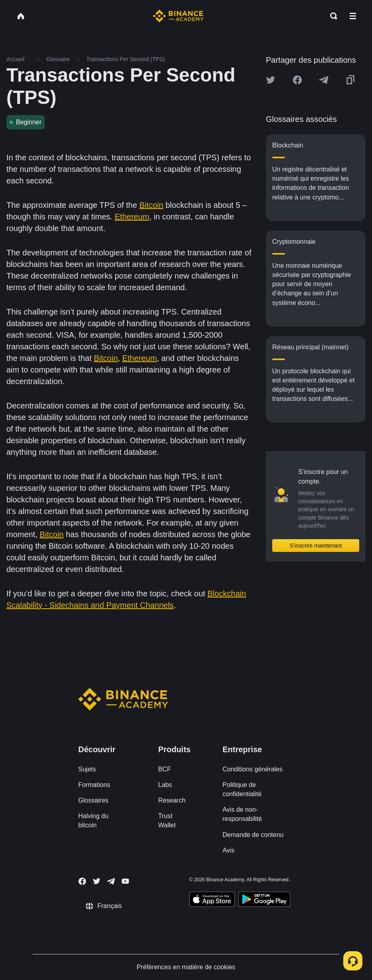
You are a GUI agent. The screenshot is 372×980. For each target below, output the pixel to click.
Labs (165, 785)
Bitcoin (151, 205)
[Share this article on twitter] (271, 80)
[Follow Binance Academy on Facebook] (82, 881)
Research (172, 800)
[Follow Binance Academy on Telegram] (111, 881)
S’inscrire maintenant (316, 546)
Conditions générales (252, 769)
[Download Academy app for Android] (264, 900)
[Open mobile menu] (353, 16)
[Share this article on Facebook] (297, 80)
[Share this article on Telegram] (324, 80)
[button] (353, 16)
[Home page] (178, 16)
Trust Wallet (167, 821)
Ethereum (132, 217)
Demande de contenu (253, 835)
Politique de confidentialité (242, 789)
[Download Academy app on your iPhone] (212, 900)
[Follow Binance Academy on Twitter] (97, 881)
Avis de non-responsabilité (242, 814)
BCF (164, 769)
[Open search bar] (331, 16)
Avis (228, 850)
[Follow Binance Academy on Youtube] (125, 881)
